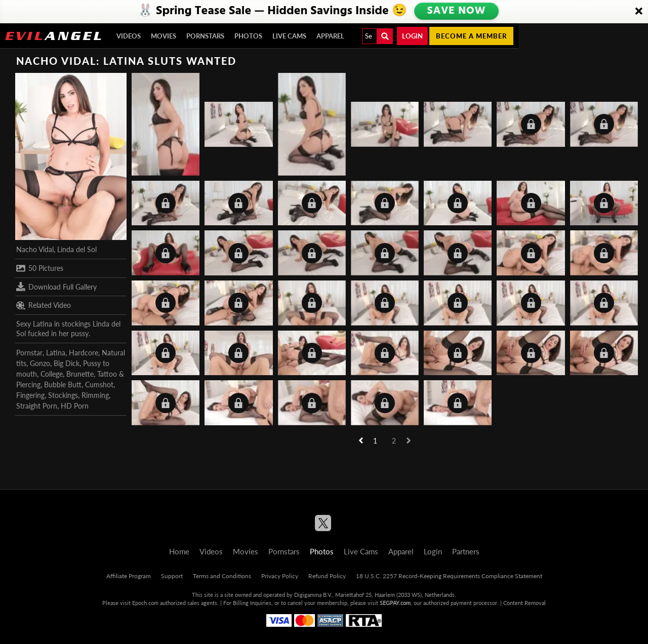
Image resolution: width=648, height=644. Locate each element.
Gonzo (40, 363)
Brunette (80, 374)
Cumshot (99, 385)
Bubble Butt (63, 385)
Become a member (471, 36)
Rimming (95, 395)
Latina (56, 353)
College (52, 374)
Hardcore (84, 353)
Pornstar (29, 353)
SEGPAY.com (395, 603)
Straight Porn (37, 406)
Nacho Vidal (35, 249)
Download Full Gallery (56, 287)
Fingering (30, 395)
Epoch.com (145, 603)
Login (412, 36)
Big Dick (67, 363)
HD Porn (75, 406)
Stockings (63, 395)
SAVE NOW (456, 11)
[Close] (639, 12)
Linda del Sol (77, 249)
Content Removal (524, 603)
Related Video (44, 305)
